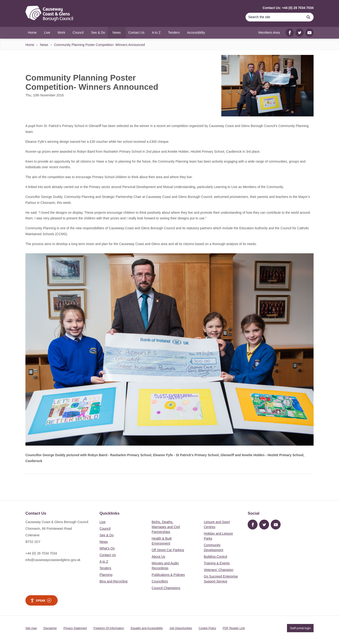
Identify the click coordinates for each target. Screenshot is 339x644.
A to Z (104, 562)
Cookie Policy (207, 628)
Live (103, 522)
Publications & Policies (168, 575)
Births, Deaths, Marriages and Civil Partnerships (166, 527)
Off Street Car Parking (168, 550)
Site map (31, 628)
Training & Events (217, 563)
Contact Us (108, 555)
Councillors (160, 581)
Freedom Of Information (109, 628)
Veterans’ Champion (219, 570)
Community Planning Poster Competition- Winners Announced (99, 45)
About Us (158, 557)
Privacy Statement (75, 628)
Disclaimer (50, 628)
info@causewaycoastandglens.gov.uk (53, 560)
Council (105, 529)
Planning (106, 575)
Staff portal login (300, 628)
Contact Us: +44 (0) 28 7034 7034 (288, 8)
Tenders (105, 568)
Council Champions (166, 588)
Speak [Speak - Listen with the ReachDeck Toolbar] (41, 601)
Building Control (216, 557)
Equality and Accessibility (147, 628)
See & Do (107, 535)
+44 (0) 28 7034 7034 (41, 553)
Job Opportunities (181, 628)
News (44, 45)
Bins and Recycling (114, 581)
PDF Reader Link (234, 628)
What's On (107, 548)
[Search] (274, 17)
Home (30, 45)
